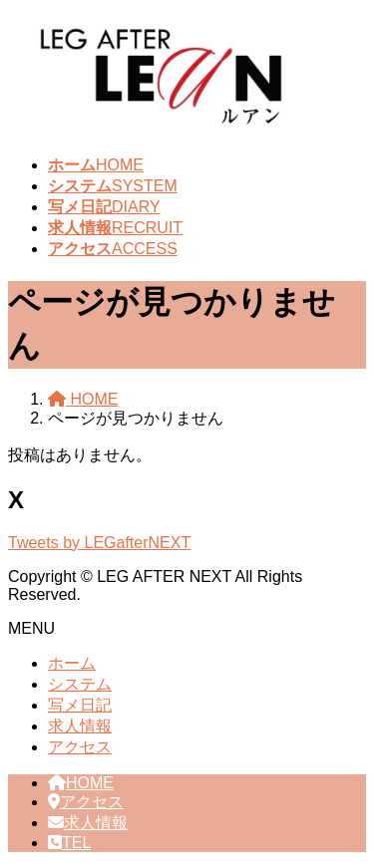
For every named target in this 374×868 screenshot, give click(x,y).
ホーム (72, 663)
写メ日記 (80, 705)
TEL (69, 843)
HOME (81, 783)
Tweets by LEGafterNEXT (99, 543)
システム (80, 684)
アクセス (80, 747)
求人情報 (80, 726)
